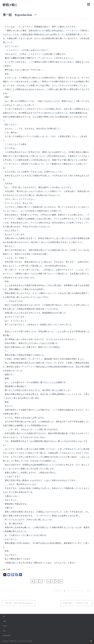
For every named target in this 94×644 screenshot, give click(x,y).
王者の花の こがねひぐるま (76, 603)
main (4, 621)
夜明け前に (10, 5)
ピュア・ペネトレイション (75, 591)
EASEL (30, 641)
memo (5, 626)
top (4, 616)
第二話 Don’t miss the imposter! (19, 603)
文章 (88, 591)
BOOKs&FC (7, 636)
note (4, 631)
